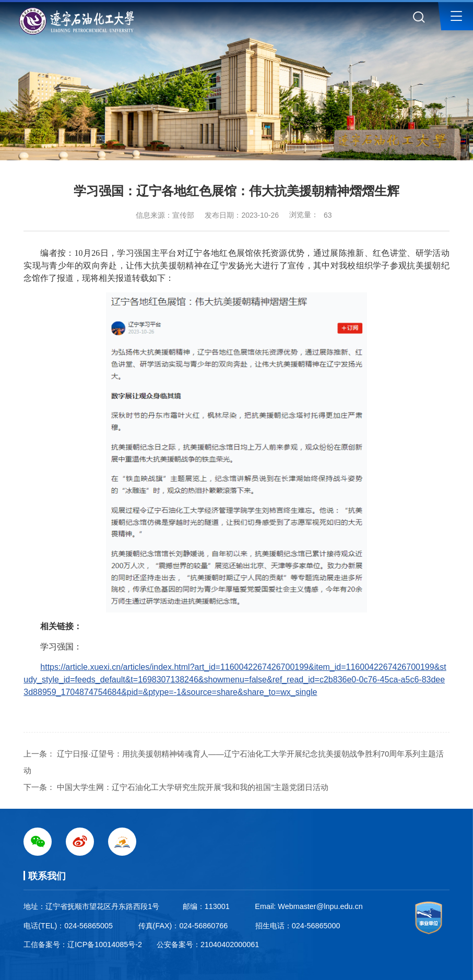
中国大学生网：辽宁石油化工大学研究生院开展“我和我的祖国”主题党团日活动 (193, 787)
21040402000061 (230, 944)
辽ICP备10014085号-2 (105, 944)
